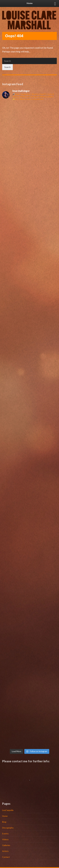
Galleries (6, 845)
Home (5, 816)
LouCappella (8, 810)
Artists (5, 851)
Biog (4, 822)
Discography (8, 828)
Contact (6, 857)
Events (5, 834)
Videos (5, 839)
